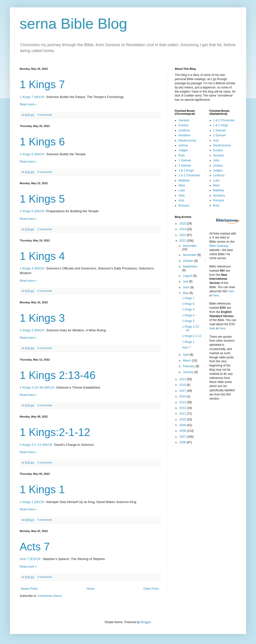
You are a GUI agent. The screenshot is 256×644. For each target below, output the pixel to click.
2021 (183, 379)
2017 (183, 391)
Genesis (184, 120)
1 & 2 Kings (186, 170)
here (231, 291)
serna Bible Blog (73, 24)
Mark (182, 185)
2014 (183, 396)
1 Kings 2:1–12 (31, 445)
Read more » (28, 104)
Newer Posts (29, 589)
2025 (183, 224)
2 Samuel (185, 166)
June (186, 287)
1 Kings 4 (42, 256)
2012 (183, 408)
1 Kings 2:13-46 (58, 375)
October (189, 261)
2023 (183, 235)
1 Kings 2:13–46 (31, 387)
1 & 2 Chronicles (189, 175)
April (186, 355)
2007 (183, 437)
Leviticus (184, 130)
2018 (183, 385)
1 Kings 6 (42, 142)
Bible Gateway (219, 246)
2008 (183, 431)
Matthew (184, 181)
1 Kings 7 (42, 84)
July (186, 281)
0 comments (45, 115)
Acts (181, 200)
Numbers (184, 135)
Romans (184, 206)
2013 (183, 402)
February (189, 366)
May (186, 293)
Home (91, 589)
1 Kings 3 (42, 318)
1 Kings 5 (42, 199)
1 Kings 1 (42, 489)
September (190, 266)
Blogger (146, 622)
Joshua (183, 145)
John (182, 196)
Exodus (183, 125)
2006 (183, 442)
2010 (183, 420)
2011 (183, 414)
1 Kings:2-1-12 (55, 432)
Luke (182, 190)
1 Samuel (185, 160)
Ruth (182, 155)
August (188, 276)
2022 (183, 241)
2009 (183, 425)
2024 (183, 229)
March (187, 361)
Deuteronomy (187, 140)
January (189, 372)
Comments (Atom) (50, 596)
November (190, 255)
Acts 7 (35, 547)
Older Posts (151, 589)
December (190, 246)
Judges (183, 150)
